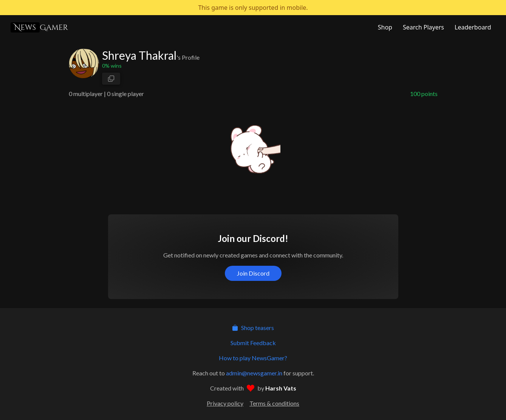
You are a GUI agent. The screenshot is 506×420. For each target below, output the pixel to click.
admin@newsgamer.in (254, 373)
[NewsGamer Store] (384, 27)
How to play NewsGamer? (253, 358)
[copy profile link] (111, 79)
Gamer (39, 27)
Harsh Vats (281, 388)
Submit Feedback (253, 343)
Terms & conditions (274, 403)
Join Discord (253, 273)
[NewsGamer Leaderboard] (472, 27)
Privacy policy (225, 403)
